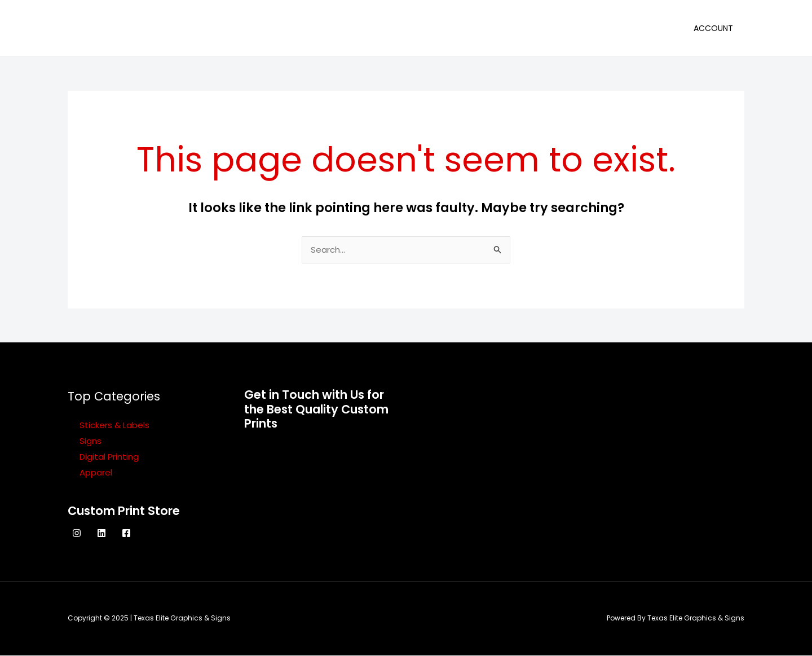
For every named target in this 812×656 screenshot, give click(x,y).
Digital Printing (109, 457)
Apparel (96, 473)
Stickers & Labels (114, 426)
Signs (91, 441)
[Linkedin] (101, 534)
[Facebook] (126, 534)
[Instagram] (77, 534)
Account (713, 28)
